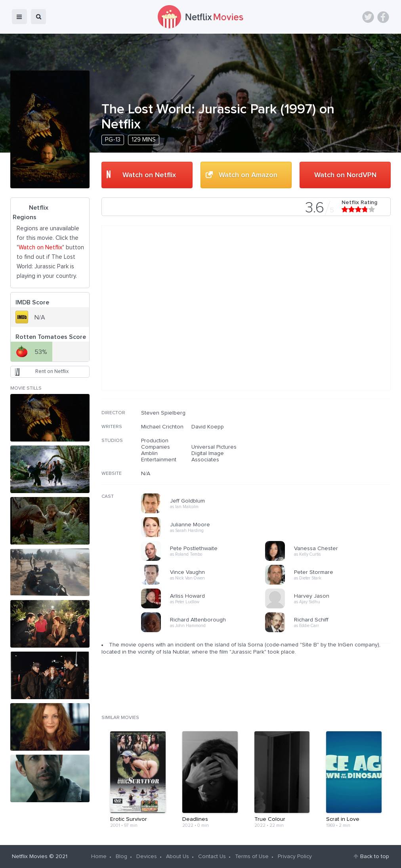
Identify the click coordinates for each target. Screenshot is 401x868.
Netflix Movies (30, 857)
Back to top (375, 857)
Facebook (383, 17)
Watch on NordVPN (345, 175)
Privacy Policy (295, 857)
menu (19, 17)
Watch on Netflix (149, 175)
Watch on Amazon (248, 175)
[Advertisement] (331, 461)
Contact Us (212, 857)
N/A (146, 474)
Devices (147, 857)
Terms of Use (252, 857)
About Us (178, 857)
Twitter (368, 17)
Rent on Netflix (52, 372)
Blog (121, 857)
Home (99, 857)
